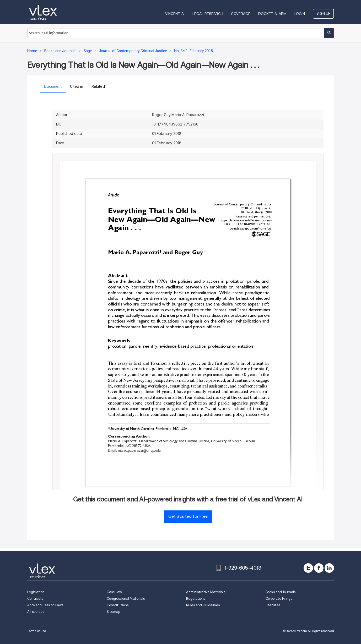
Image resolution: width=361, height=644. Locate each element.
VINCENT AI (175, 14)
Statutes (273, 605)
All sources (36, 612)
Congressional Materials (126, 599)
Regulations (196, 599)
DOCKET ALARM (272, 14)
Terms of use (37, 631)
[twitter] (308, 568)
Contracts (35, 599)
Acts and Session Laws (45, 605)
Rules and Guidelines (203, 605)
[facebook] (319, 568)
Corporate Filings (279, 599)
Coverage (241, 14)
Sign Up (323, 13)
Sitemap (113, 612)
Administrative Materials (206, 592)
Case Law (114, 592)
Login (300, 14)
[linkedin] (329, 568)
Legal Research (208, 14)
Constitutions (118, 605)
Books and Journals (281, 592)
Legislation (36, 592)
